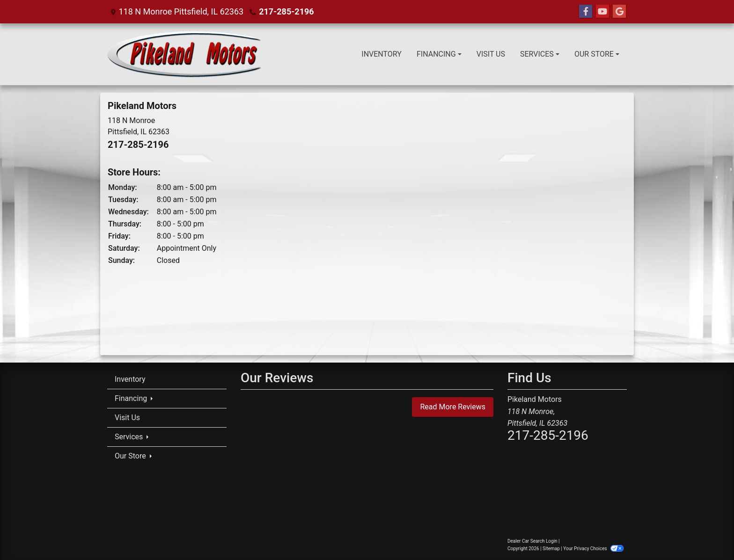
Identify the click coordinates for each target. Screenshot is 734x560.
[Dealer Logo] (184, 54)
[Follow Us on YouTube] (602, 12)
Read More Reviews (453, 407)
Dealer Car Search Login (532, 541)
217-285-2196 (286, 11)
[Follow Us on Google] (619, 12)
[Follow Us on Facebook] (586, 12)
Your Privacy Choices (593, 549)
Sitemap (551, 549)
